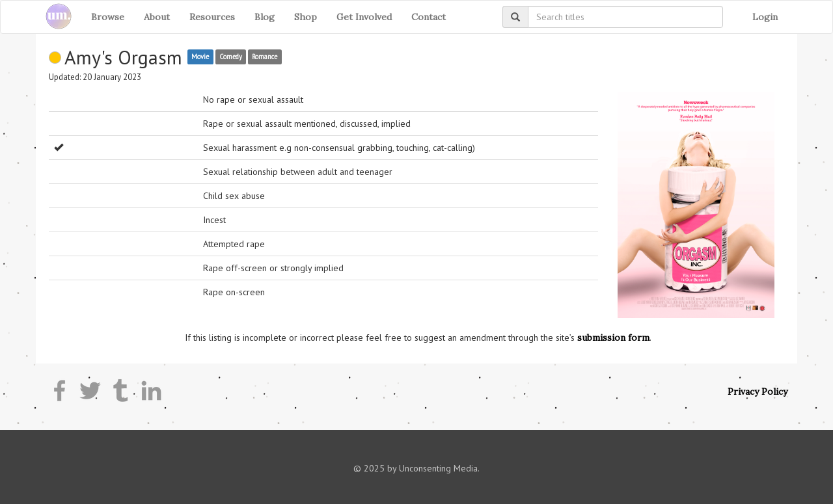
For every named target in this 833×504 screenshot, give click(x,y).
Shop (306, 17)
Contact (429, 17)
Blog (265, 17)
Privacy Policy (758, 391)
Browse (108, 17)
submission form (613, 338)
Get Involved (364, 17)
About (157, 17)
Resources (212, 17)
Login (765, 17)
